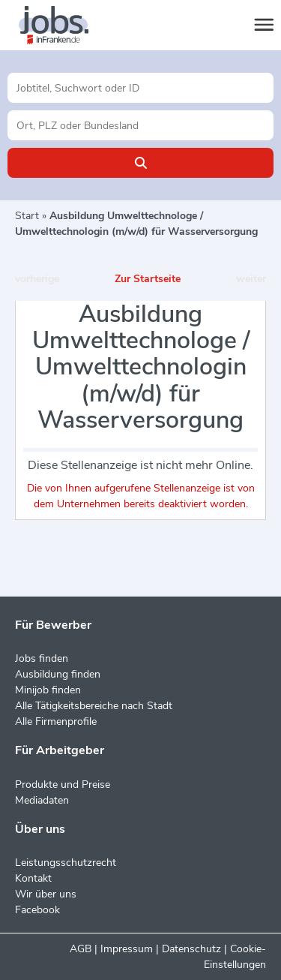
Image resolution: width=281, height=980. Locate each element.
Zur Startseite (148, 279)
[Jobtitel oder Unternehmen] (140, 88)
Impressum (127, 949)
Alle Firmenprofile (56, 721)
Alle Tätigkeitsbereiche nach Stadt (94, 706)
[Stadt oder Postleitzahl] (140, 125)
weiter (251, 279)
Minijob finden (48, 690)
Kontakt (33, 878)
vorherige (37, 279)
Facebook (37, 910)
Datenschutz (191, 949)
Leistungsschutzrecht (66, 863)
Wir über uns (46, 894)
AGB (81, 949)
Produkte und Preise (63, 785)
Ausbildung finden (58, 674)
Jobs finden (42, 658)
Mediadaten (42, 800)
